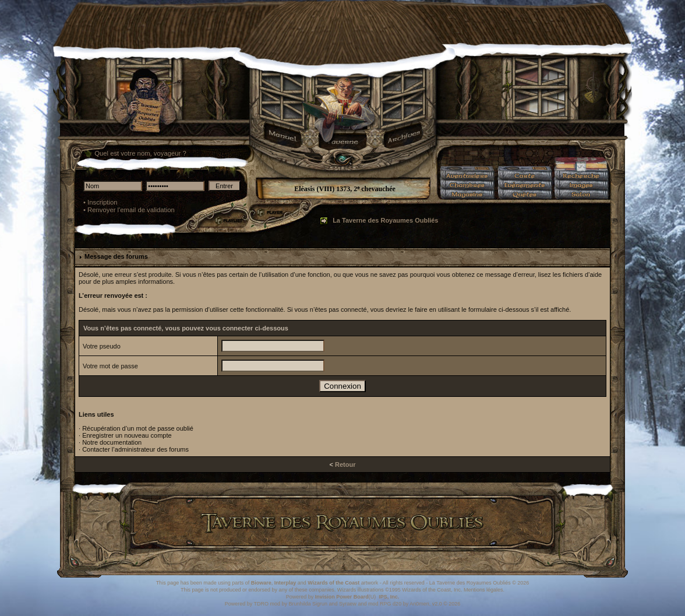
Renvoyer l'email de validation (131, 210)
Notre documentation (112, 442)
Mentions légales (483, 590)
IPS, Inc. (389, 597)
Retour (345, 464)
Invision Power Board (342, 597)
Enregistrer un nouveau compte (127, 435)
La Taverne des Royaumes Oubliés (385, 220)
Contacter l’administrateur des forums (135, 449)
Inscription (103, 202)
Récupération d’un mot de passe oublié (138, 428)
